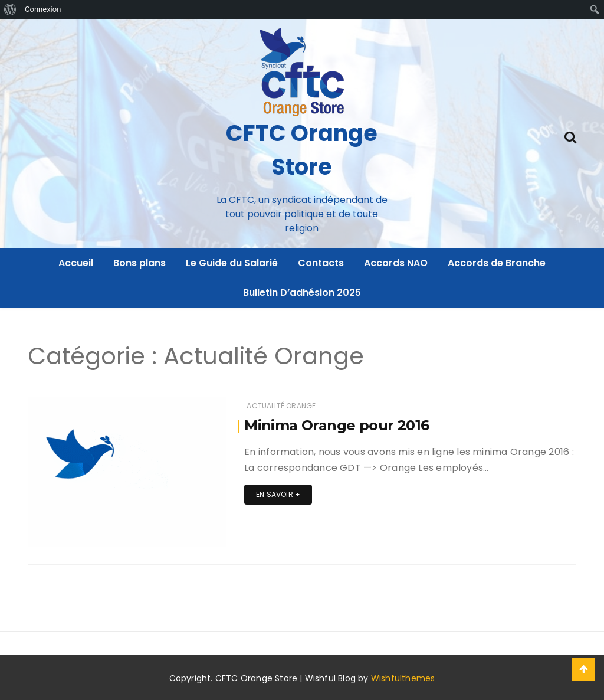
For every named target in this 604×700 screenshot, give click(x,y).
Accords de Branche (497, 263)
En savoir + (278, 494)
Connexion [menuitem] (43, 9)
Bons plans (139, 263)
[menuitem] (10, 9)
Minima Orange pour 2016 (337, 425)
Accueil (76, 263)
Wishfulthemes (403, 678)
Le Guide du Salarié (232, 263)
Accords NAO (396, 263)
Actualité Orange (281, 406)
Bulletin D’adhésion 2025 (302, 292)
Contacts (321, 263)
